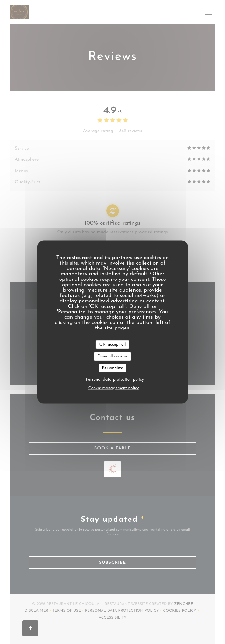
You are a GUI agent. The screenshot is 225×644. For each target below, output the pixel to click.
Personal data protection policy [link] (115, 380)
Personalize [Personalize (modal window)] (113, 368)
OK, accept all (113, 344)
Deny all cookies (112, 356)
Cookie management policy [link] (114, 388)
